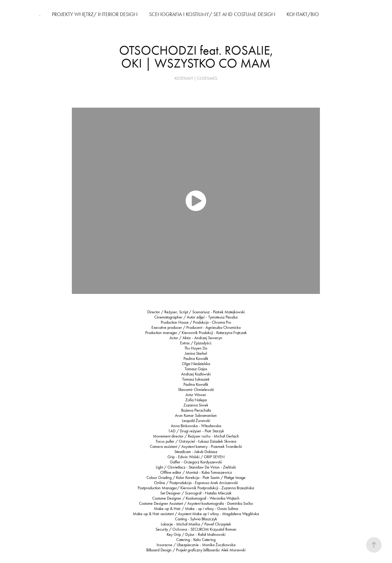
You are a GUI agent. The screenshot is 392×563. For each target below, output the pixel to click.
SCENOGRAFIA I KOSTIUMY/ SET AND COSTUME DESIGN (212, 14)
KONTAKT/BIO (303, 14)
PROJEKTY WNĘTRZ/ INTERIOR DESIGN (95, 14)
